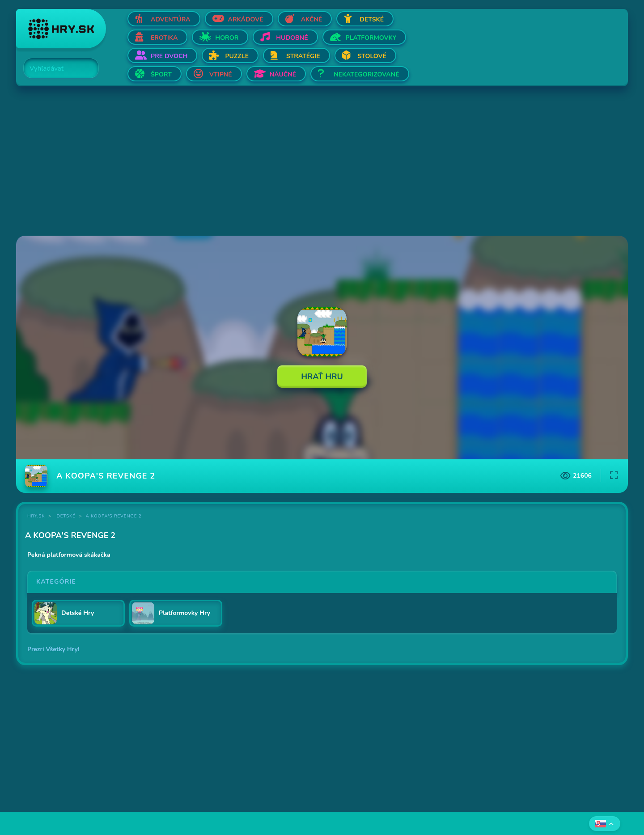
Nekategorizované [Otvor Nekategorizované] (366, 74)
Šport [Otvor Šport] (161, 74)
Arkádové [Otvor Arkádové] (246, 19)
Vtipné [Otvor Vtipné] (221, 74)
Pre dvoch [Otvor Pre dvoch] (169, 56)
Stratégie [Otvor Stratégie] (303, 56)
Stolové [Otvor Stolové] (372, 56)
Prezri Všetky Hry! (53, 649)
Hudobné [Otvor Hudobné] (292, 38)
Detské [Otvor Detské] (372, 19)
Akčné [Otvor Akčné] (312, 19)
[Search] (56, 68)
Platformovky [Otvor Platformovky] (371, 38)
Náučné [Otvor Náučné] (283, 74)
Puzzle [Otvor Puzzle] (237, 56)
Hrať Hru (322, 377)
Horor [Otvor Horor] (227, 38)
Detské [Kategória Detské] (66, 516)
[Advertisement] (284, 162)
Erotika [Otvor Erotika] (164, 38)
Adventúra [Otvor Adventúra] (171, 19)
